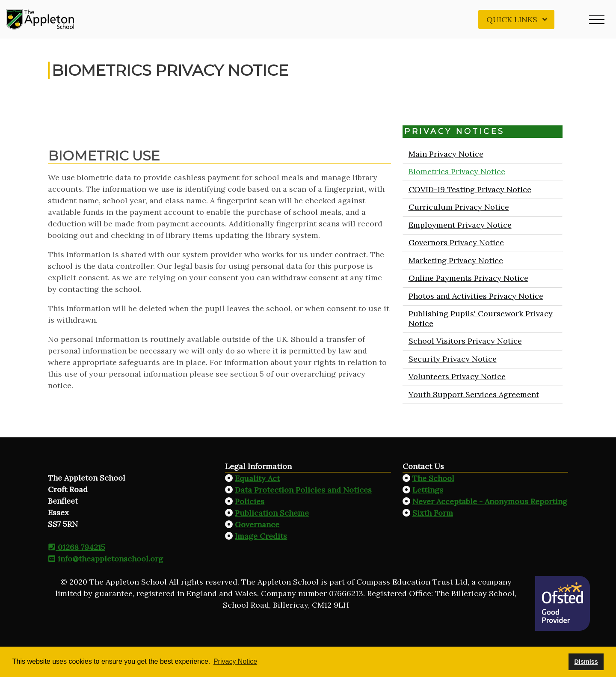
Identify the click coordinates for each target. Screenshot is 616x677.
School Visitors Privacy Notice (465, 341)
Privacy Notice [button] (235, 661)
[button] (597, 19)
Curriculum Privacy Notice (458, 207)
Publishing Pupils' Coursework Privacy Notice (480, 318)
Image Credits (261, 536)
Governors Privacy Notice (456, 242)
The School (433, 478)
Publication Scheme (272, 513)
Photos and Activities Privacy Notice (475, 296)
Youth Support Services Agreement (473, 394)
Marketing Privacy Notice (455, 260)
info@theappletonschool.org (105, 559)
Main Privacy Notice (446, 154)
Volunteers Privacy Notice (457, 376)
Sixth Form (433, 513)
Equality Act (257, 478)
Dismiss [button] (586, 662)
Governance (257, 524)
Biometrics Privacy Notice (456, 171)
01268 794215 (77, 547)
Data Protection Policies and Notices (303, 490)
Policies (250, 501)
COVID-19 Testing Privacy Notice (469, 189)
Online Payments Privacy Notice (468, 278)
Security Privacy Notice (452, 359)
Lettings (428, 490)
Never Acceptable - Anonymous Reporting (490, 501)
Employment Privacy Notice (460, 225)
